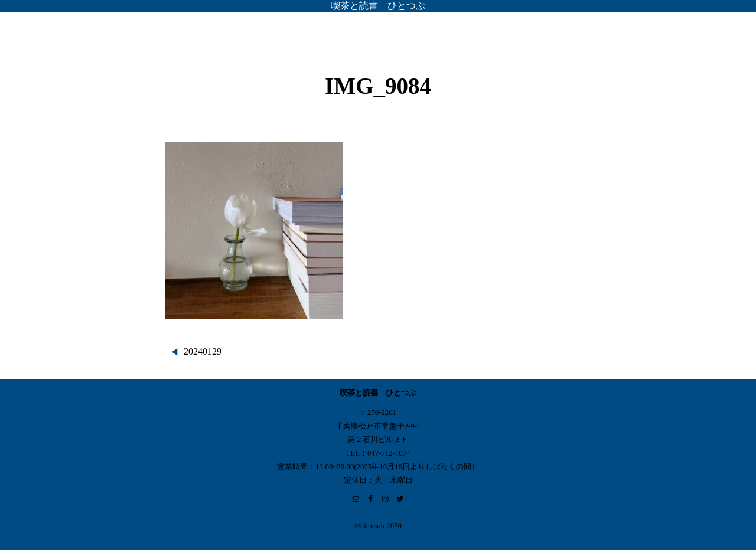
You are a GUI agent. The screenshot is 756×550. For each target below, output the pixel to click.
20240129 (203, 351)
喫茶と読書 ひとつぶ (378, 6)
